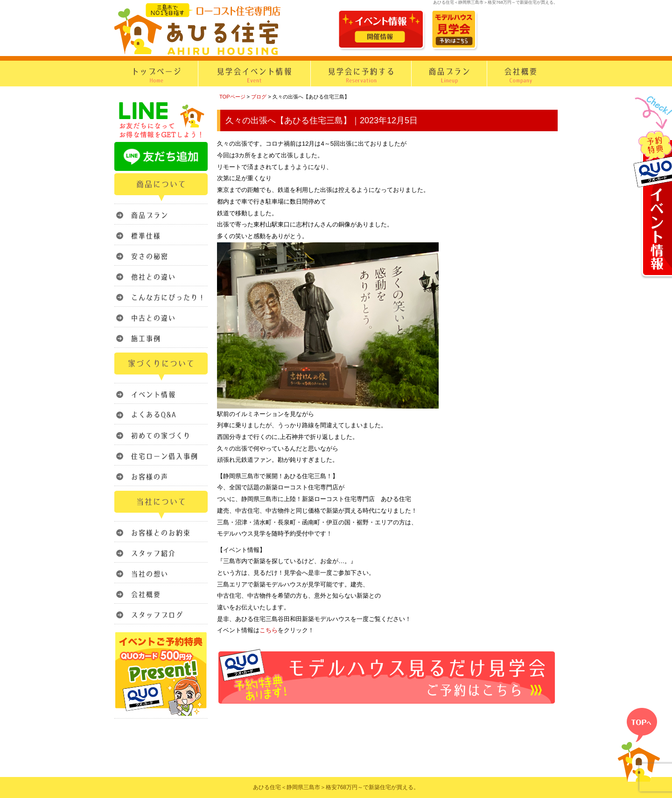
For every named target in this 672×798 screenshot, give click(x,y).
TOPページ (232, 97)
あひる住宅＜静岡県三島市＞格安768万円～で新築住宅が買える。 (336, 787)
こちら (269, 630)
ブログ (259, 97)
